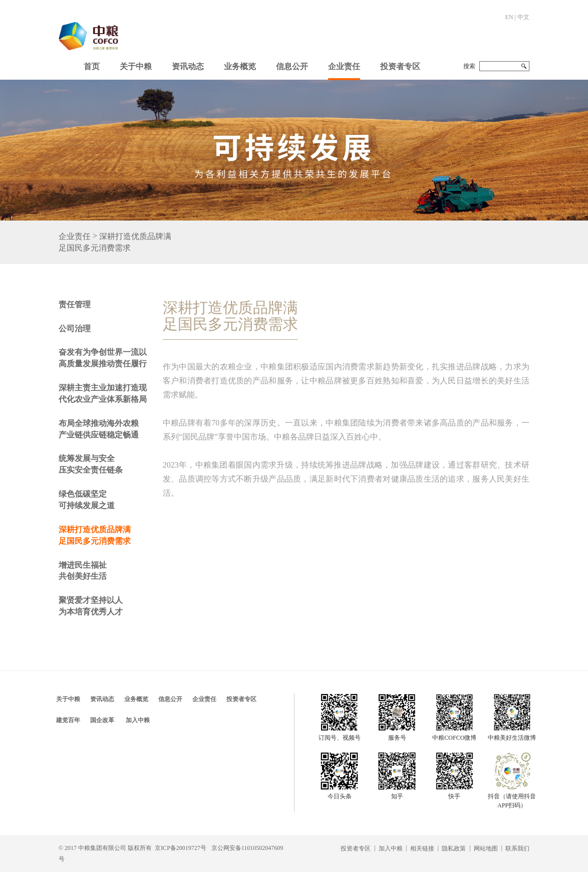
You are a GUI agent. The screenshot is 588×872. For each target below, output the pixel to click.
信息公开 (292, 66)
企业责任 (344, 66)
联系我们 (517, 848)
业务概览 (240, 66)
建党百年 (68, 720)
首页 (92, 66)
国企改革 (102, 720)
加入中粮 (138, 720)
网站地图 (486, 848)
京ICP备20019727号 (181, 848)
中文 (523, 17)
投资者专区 (400, 66)
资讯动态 (188, 66)
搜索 (469, 66)
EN (509, 17)
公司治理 (75, 329)
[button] (136, 64)
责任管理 (75, 304)
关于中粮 (136, 66)
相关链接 (422, 848)
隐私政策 (454, 848)
